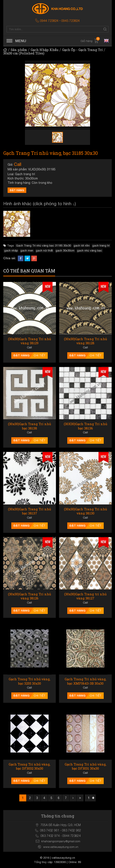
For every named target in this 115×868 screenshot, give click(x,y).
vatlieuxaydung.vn (63, 858)
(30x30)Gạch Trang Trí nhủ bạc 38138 (30, 426)
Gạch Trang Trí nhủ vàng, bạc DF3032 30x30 (30, 766)
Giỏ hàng (90, 41)
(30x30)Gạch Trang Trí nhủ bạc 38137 (30, 511)
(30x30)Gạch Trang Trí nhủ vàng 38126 (30, 596)
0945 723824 (71, 21)
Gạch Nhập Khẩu (44, 50)
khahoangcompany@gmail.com (61, 841)
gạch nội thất (44, 251)
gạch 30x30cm (65, 251)
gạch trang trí (101, 246)
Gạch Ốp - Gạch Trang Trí (82, 50)
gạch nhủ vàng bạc (90, 251)
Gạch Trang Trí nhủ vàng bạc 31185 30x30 (44, 246)
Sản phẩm (19, 50)
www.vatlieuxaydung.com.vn (61, 847)
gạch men (27, 251)
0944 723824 (49, 21)
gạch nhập (11, 251)
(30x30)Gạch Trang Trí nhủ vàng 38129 (30, 341)
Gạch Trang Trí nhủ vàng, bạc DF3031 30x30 (85, 766)
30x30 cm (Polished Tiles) (24, 53)
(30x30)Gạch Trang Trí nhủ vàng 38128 (85, 341)
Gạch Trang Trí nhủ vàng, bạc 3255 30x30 (30, 681)
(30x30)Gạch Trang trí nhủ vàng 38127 (85, 596)
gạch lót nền (82, 246)
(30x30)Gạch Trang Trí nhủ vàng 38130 (85, 511)
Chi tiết (40, 355)
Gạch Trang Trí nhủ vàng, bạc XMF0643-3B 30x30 (85, 681)
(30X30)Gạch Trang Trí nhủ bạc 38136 (85, 426)
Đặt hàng (17, 190)
